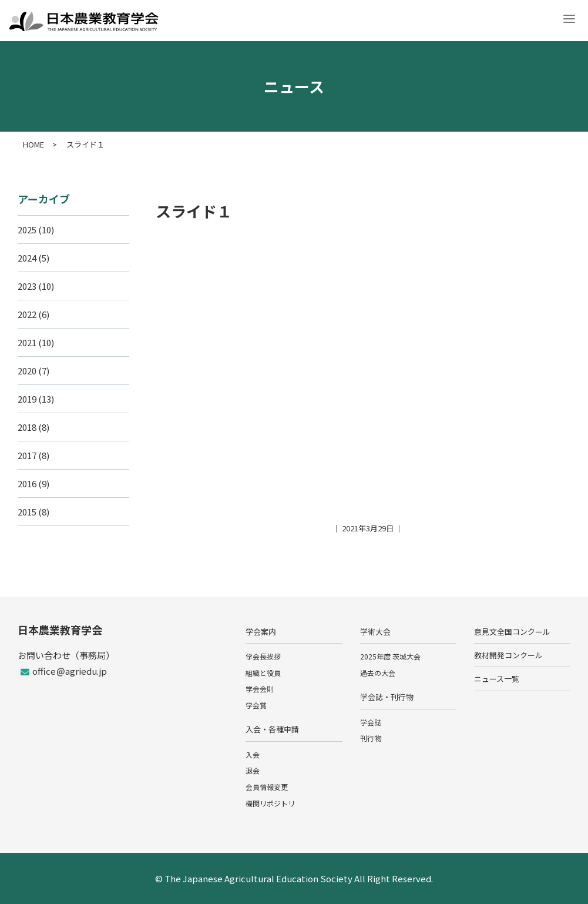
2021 (27, 342)
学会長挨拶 (263, 656)
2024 (27, 258)
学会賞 (256, 705)
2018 (27, 427)
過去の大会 (378, 673)
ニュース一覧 (497, 679)
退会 (253, 770)
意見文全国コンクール (512, 632)
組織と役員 (263, 673)
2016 (27, 483)
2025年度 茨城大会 (390, 656)
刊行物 (371, 738)
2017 (27, 455)
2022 (27, 314)
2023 (27, 286)
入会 (253, 754)
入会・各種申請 (272, 729)
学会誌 (371, 722)
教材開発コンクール (508, 655)
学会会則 (260, 689)
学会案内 (261, 632)
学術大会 (375, 632)
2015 (27, 512)
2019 (27, 399)
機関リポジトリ (270, 803)
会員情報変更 (267, 787)
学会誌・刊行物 (387, 697)
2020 (27, 371)
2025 (27, 230)
